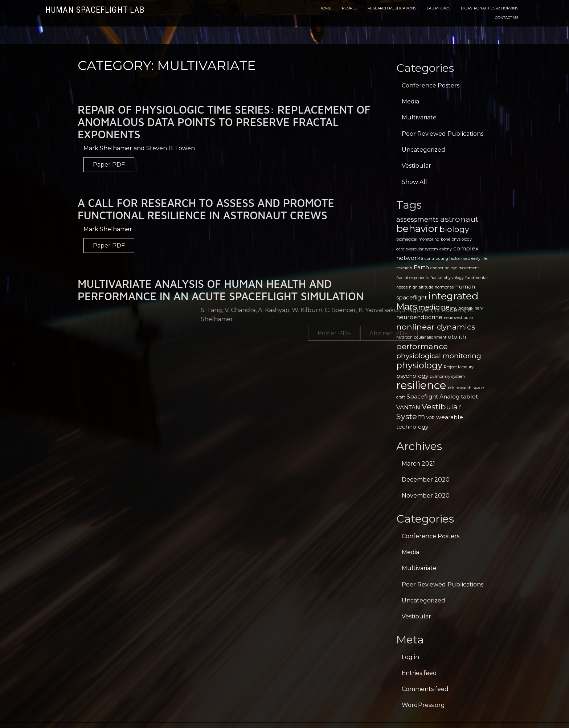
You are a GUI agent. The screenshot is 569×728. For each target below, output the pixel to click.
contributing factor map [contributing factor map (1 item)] (447, 259)
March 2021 (418, 464)
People (349, 8)
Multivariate (419, 117)
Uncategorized (423, 150)
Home (325, 8)
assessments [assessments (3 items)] (417, 219)
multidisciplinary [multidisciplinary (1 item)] (467, 308)
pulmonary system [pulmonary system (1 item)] (447, 377)
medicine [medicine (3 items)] (434, 307)
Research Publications (392, 8)
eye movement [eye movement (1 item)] (465, 268)
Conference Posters (431, 85)
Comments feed (425, 689)
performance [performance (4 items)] (422, 346)
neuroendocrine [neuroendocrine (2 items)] (419, 317)
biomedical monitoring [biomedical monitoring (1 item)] (418, 239)
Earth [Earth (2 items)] (421, 267)
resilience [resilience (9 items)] (421, 385)
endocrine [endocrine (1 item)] (440, 268)
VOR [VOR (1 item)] (431, 418)
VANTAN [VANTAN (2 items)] (408, 407)
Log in (410, 657)
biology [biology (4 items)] (454, 229)
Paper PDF (109, 165)
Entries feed (419, 673)
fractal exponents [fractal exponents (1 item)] (413, 278)
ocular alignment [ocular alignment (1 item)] (430, 337)
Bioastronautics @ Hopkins (490, 8)
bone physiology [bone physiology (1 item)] (456, 239)
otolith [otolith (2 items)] (457, 337)
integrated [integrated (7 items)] (453, 296)
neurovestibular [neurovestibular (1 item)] (459, 318)
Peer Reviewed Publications (443, 134)
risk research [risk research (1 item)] (460, 388)
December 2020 (426, 480)
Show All (414, 182)
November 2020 (426, 496)
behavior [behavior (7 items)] (417, 228)
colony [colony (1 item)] (446, 249)
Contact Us (507, 18)
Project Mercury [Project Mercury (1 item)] (459, 367)
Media (410, 101)
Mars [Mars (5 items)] (407, 306)
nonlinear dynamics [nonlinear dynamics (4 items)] (436, 327)
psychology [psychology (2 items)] (412, 376)
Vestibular (416, 166)
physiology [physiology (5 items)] (419, 365)
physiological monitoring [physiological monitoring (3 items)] (439, 356)
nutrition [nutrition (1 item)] (404, 337)
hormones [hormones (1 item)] (444, 287)
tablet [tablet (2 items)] (469, 396)
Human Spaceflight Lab (95, 10)
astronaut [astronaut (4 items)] (459, 219)
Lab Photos (439, 8)
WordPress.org (423, 705)
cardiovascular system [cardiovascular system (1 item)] (417, 249)
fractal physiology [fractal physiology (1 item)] (447, 278)
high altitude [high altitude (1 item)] (421, 287)
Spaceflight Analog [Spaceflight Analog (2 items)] (433, 396)
